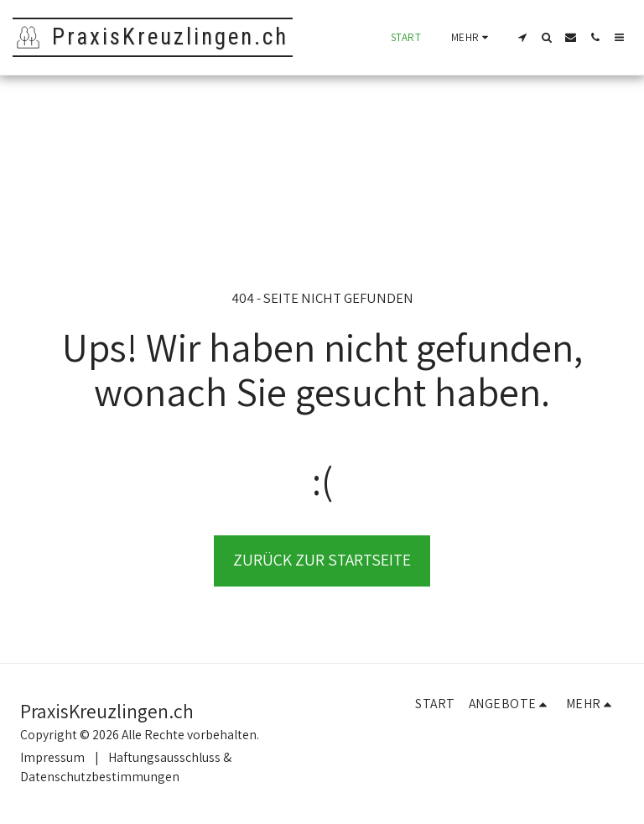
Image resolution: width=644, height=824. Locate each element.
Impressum (52, 757)
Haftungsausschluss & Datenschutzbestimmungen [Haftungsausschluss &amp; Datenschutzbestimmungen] (126, 767)
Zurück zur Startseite (322, 560)
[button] (522, 37)
